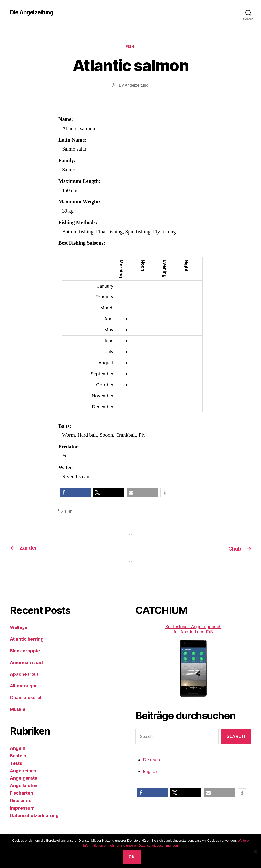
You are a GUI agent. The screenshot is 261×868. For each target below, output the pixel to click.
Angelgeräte (24, 778)
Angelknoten (24, 786)
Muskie (18, 709)
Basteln (18, 756)
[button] (75, 493)
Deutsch (151, 760)
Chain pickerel (26, 698)
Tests (16, 763)
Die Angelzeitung (33, 12)
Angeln (18, 748)
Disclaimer (22, 801)
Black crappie (25, 651)
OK (132, 857)
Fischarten (21, 793)
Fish (130, 47)
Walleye (19, 628)
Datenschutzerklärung (34, 816)
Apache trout (24, 674)
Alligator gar (24, 686)
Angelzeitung (137, 86)
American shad (26, 663)
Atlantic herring (27, 639)
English (150, 771)
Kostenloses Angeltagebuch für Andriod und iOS (193, 661)
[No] (255, 851)
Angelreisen (23, 771)
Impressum (22, 808)
